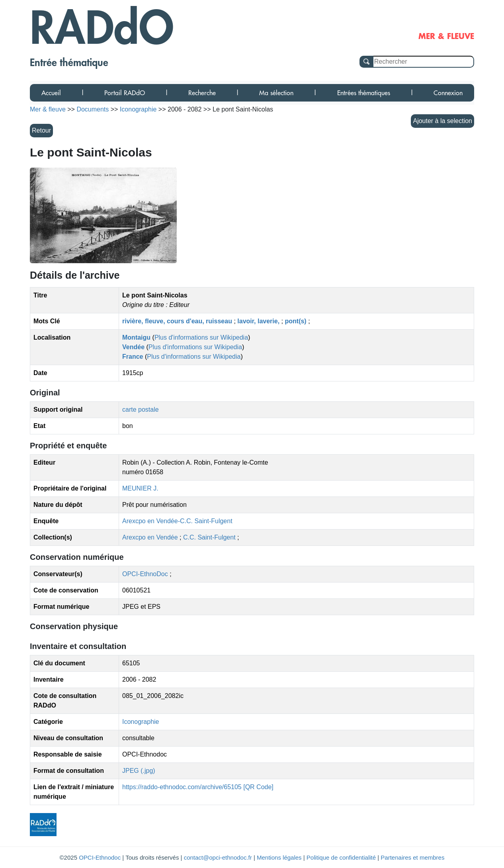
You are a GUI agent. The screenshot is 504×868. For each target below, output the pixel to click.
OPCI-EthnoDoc (145, 574)
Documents (93, 109)
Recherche (202, 93)
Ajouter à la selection (442, 121)
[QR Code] (258, 787)
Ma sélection (276, 93)
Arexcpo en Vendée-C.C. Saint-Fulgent (177, 521)
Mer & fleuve (48, 109)
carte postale (141, 410)
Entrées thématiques (364, 93)
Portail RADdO (125, 93)
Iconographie (141, 722)
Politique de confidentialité (341, 857)
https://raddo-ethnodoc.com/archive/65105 (182, 787)
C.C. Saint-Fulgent (210, 537)
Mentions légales (279, 857)
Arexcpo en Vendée (151, 537)
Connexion (448, 93)
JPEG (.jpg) (139, 771)
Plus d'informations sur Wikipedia (201, 337)
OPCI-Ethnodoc (100, 857)
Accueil (51, 93)
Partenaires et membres (412, 857)
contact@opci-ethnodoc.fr (218, 857)
